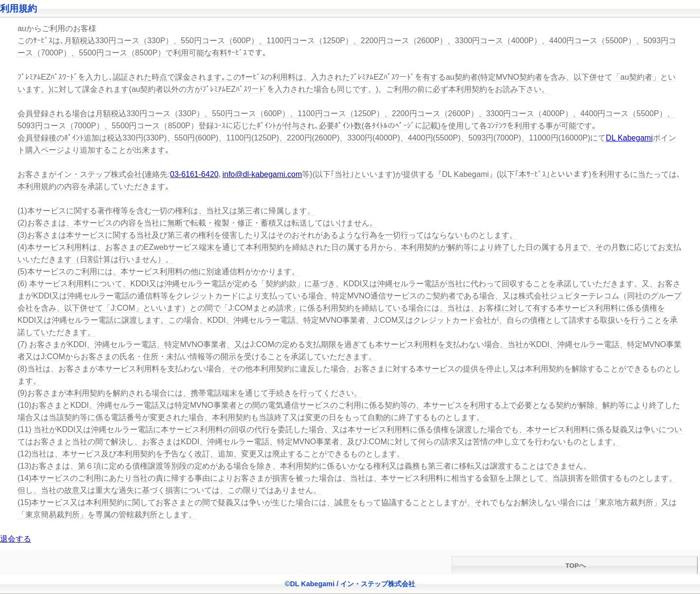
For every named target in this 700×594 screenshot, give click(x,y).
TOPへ (574, 566)
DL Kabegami (629, 138)
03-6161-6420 (194, 174)
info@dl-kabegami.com (262, 174)
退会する (16, 539)
